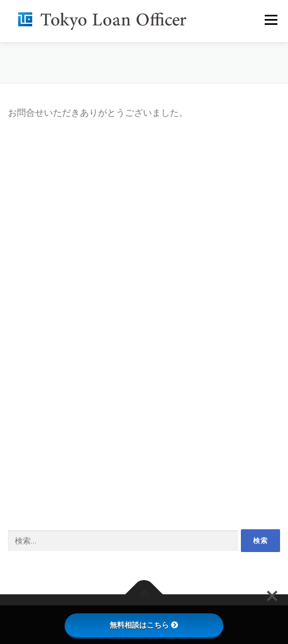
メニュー (271, 20)
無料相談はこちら (144, 625)
